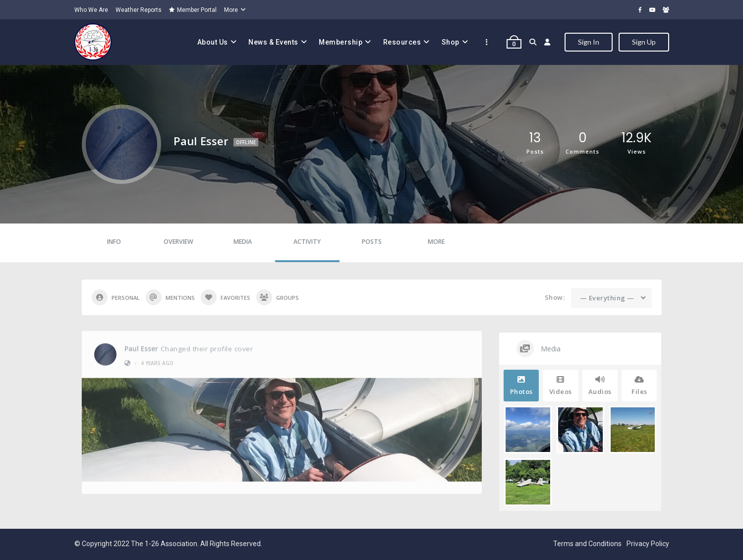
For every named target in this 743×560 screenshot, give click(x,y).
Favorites (226, 297)
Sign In (589, 42)
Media (243, 242)
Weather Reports (139, 10)
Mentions (170, 297)
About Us (213, 42)
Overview (178, 242)
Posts (372, 242)
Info (114, 242)
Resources (402, 42)
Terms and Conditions (587, 544)
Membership (341, 42)
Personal (116, 297)
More (231, 10)
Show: (555, 297)
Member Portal (193, 10)
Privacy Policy (648, 544)
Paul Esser (141, 346)
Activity (307, 242)
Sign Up (644, 42)
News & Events (273, 42)
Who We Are (91, 10)
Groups (278, 297)
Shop (451, 42)
